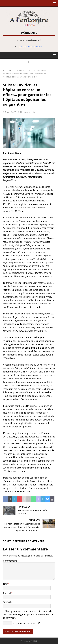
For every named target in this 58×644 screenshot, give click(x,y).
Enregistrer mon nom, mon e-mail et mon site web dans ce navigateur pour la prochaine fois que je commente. (28, 615)
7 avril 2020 (10, 112)
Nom (6, 584)
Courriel (7, 593)
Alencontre (25, 112)
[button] (54, 3)
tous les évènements (31, 47)
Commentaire (10, 561)
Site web (7, 602)
